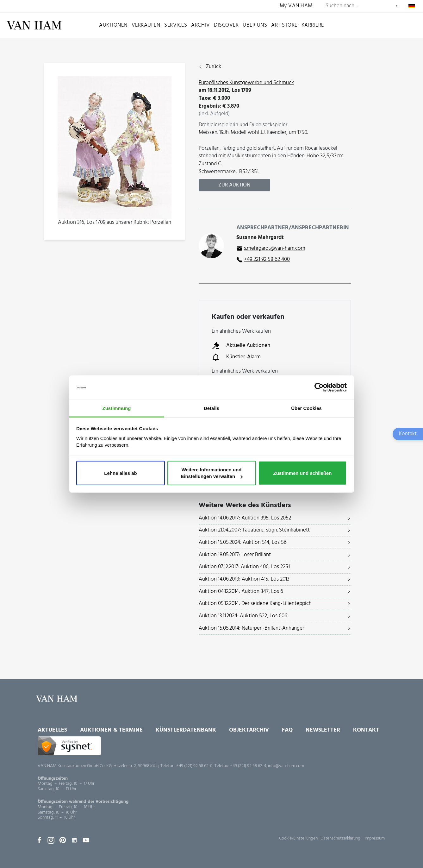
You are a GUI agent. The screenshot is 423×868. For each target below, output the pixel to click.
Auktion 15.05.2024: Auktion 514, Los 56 (243, 542)
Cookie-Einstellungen (298, 838)
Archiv (200, 25)
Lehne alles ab (120, 473)
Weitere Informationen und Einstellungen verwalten (212, 473)
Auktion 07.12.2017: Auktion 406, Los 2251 (244, 567)
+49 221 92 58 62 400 (267, 259)
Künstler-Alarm (236, 357)
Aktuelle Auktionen (241, 346)
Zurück (214, 67)
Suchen (397, 6)
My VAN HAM (296, 6)
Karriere (313, 25)
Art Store (284, 25)
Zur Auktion (234, 185)
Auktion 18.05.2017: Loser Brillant (235, 555)
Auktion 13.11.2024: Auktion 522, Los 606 (243, 616)
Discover (226, 25)
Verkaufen (146, 25)
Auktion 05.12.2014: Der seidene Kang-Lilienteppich (255, 604)
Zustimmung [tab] (117, 408)
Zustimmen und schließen (302, 473)
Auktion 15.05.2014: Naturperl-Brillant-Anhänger (251, 628)
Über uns (255, 25)
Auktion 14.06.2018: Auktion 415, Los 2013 (244, 579)
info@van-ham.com (286, 766)
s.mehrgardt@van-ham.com (275, 248)
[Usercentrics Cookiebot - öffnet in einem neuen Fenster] (319, 387)
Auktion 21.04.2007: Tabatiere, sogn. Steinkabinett (254, 530)
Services (176, 25)
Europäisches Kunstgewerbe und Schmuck (246, 83)
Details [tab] (211, 408)
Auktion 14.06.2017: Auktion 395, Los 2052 (245, 518)
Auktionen (113, 25)
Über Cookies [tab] (306, 408)
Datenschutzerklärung (340, 838)
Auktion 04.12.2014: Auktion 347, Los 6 (241, 591)
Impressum (375, 838)
